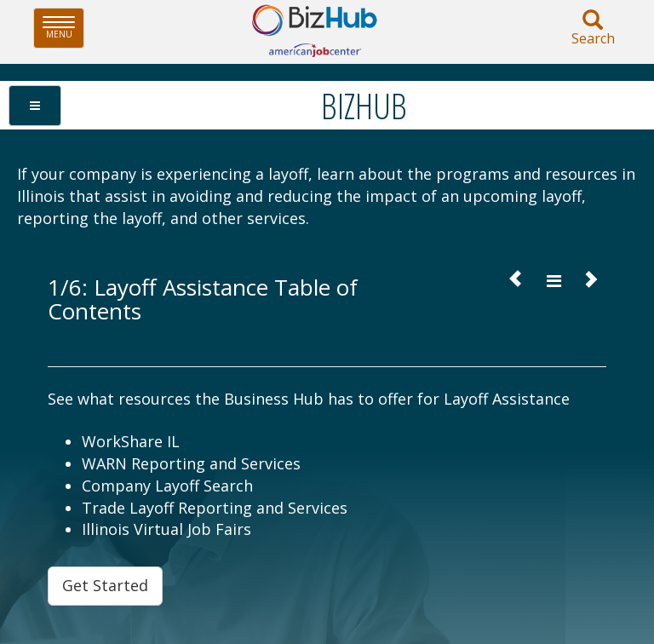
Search (593, 29)
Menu (63, 28)
